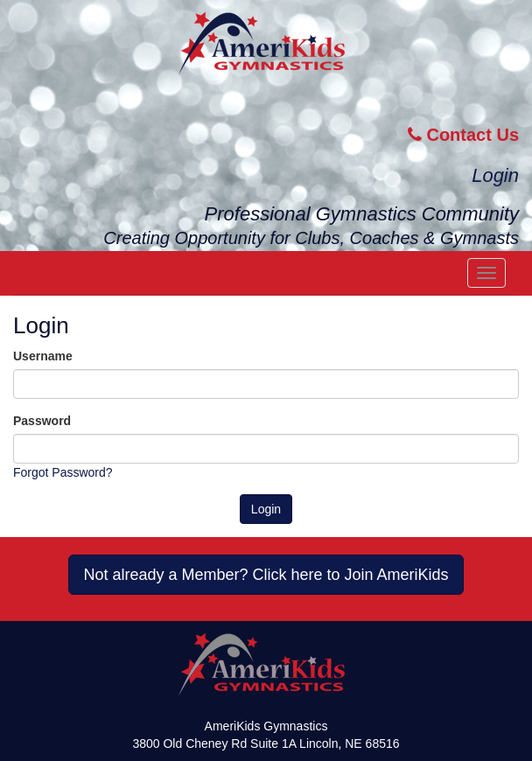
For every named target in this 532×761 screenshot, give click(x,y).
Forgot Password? (63, 472)
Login (495, 175)
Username (43, 356)
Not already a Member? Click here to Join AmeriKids (266, 575)
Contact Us (463, 135)
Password (42, 421)
